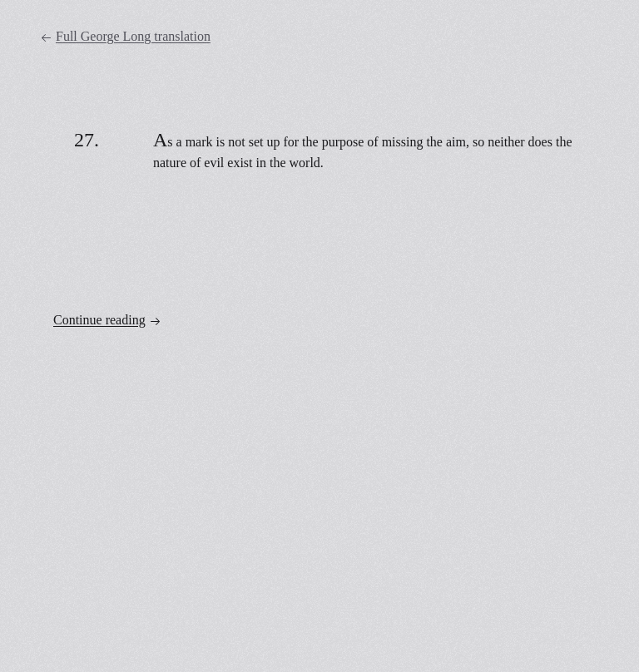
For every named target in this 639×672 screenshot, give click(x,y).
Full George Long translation (125, 37)
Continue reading (107, 320)
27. (87, 140)
